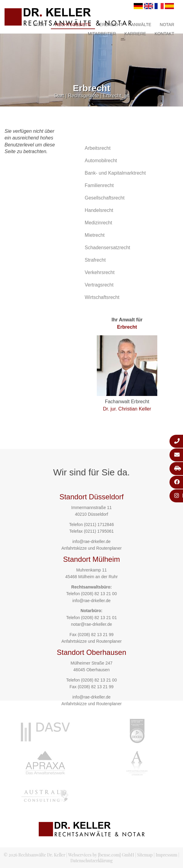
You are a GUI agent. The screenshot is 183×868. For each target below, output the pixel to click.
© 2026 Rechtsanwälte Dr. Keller (34, 855)
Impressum (167, 855)
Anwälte (141, 25)
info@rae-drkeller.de (91, 541)
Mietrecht (95, 235)
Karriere (135, 34)
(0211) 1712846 (99, 524)
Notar (167, 25)
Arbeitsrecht (98, 148)
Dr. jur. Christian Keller (127, 409)
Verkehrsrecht (100, 272)
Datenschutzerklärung (92, 861)
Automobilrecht (101, 161)
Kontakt (164, 34)
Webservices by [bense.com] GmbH (101, 855)
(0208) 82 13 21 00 (99, 594)
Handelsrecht (99, 210)
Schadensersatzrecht (107, 248)
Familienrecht (99, 185)
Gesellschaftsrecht (105, 198)
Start (40, 25)
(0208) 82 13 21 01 (99, 618)
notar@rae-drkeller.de (92, 624)
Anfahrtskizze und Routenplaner (92, 548)
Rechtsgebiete (73, 25)
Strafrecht (95, 260)
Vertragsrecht (99, 285)
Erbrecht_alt (116, 96)
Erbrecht (111, 25)
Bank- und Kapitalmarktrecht (115, 173)
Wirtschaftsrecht (102, 297)
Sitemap (145, 855)
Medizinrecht (98, 223)
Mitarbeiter (102, 34)
